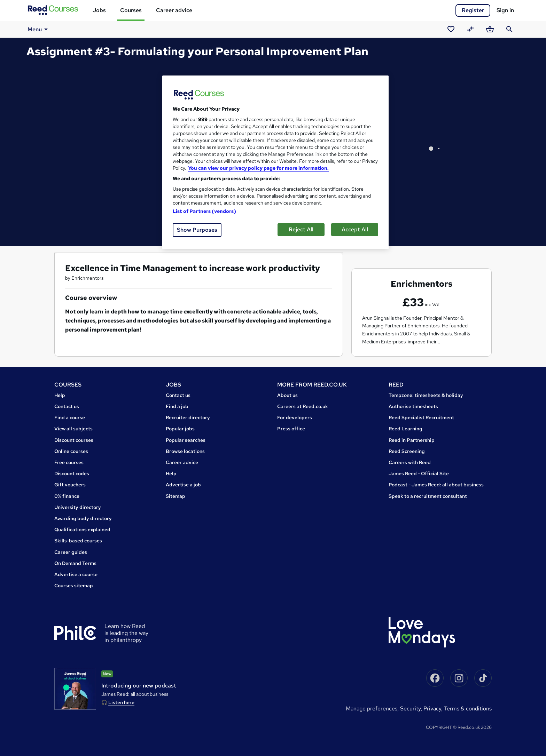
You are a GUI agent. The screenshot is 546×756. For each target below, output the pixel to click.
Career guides (71, 552)
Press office (291, 429)
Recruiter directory (188, 417)
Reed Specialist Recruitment (421, 417)
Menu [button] (39, 29)
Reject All (301, 229)
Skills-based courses (78, 541)
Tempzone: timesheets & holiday (426, 395)
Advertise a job (183, 485)
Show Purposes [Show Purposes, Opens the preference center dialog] (197, 230)
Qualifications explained (82, 530)
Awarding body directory (83, 518)
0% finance (67, 496)
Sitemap (175, 496)
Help (60, 395)
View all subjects (73, 429)
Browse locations (185, 451)
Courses (131, 10)
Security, (412, 709)
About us (287, 395)
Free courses (69, 462)
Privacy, (434, 709)
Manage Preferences (372, 709)
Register (473, 10)
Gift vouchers (70, 485)
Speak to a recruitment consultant (428, 496)
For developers (295, 417)
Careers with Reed (410, 462)
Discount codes (72, 474)
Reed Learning (405, 429)
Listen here (121, 702)
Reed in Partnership (412, 440)
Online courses (71, 451)
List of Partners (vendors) (204, 211)
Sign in (505, 10)
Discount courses (74, 440)
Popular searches (186, 440)
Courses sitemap (74, 586)
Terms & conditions (468, 709)
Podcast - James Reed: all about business (436, 485)
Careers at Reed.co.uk (303, 406)
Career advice (174, 10)
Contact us (67, 406)
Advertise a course (76, 574)
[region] (275, 162)
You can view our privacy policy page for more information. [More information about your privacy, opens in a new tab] (258, 168)
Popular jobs (180, 429)
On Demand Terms (75, 563)
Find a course (70, 417)
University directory (78, 507)
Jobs (99, 10)
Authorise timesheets (413, 406)
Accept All (355, 229)
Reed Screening (407, 451)
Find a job (177, 406)
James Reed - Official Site (419, 474)
